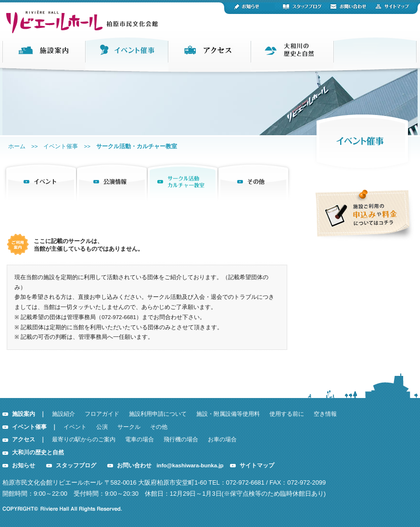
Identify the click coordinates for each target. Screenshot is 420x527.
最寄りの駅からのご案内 (84, 439)
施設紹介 (64, 414)
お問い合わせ (134, 465)
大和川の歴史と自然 (38, 452)
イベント (75, 427)
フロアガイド (102, 414)
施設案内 (24, 414)
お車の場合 (222, 439)
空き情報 (325, 414)
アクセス (24, 439)
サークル (129, 427)
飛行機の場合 (181, 439)
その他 (159, 427)
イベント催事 (61, 146)
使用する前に (287, 414)
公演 (102, 427)
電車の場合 (140, 439)
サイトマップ (257, 465)
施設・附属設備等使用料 (228, 414)
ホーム (17, 146)
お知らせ (24, 465)
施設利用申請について (158, 414)
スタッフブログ (76, 465)
